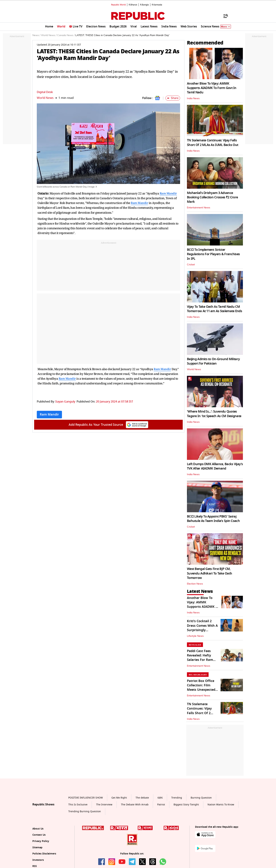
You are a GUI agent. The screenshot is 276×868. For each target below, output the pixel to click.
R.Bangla (144, 5)
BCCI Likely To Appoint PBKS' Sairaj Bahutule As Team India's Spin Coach (213, 519)
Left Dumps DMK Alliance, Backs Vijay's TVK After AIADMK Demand (215, 466)
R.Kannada (157, 5)
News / (36, 35)
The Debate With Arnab (135, 805)
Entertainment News (199, 208)
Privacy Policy (41, 841)
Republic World (118, 5)
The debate (142, 798)
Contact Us (39, 835)
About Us (38, 829)
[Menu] (224, 16)
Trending (177, 798)
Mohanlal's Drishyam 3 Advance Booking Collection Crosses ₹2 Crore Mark (212, 197)
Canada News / (66, 35)
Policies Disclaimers (44, 854)
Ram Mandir (168, 193)
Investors (38, 860)
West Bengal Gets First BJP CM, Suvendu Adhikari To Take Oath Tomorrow (209, 573)
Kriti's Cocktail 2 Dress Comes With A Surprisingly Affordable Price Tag (203, 628)
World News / (49, 35)
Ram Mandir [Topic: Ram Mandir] (49, 414)
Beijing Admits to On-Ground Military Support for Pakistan (213, 361)
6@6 (160, 798)
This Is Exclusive (78, 805)
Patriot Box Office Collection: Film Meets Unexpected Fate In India (201, 688)
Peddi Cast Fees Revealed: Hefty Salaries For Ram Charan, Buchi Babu (202, 658)
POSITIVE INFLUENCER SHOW (86, 798)
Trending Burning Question (85, 811)
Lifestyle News (195, 636)
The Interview (104, 805)
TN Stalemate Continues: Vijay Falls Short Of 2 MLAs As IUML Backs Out (213, 143)
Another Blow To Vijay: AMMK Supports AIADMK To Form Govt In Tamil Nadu (212, 88)
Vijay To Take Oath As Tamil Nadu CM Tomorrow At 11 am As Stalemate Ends (214, 309)
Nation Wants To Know (221, 805)
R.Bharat (133, 5)
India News (193, 98)
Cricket (191, 265)
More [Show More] (226, 27)
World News (45, 98)
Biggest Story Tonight (186, 805)
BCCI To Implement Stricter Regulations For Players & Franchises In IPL (213, 254)
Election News (195, 584)
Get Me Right (119, 798)
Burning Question (201, 798)
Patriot (161, 805)
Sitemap (37, 848)
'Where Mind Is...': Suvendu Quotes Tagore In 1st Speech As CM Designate (214, 414)
